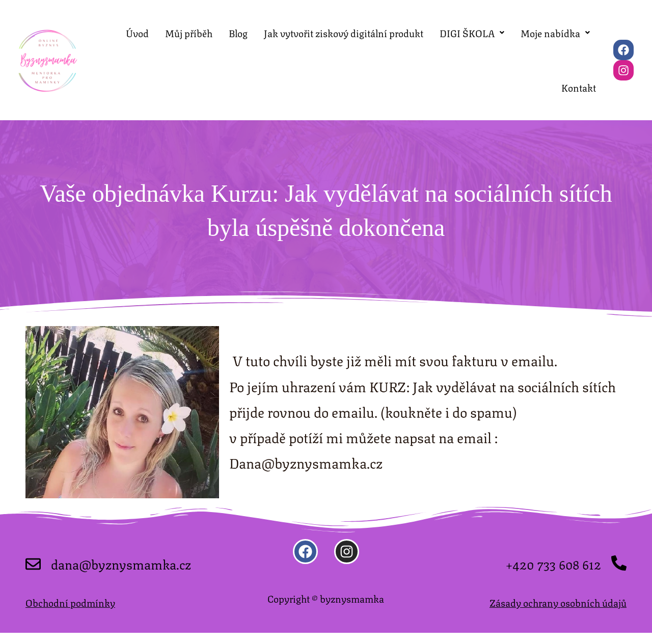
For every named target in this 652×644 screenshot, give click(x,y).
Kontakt (579, 96)
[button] (472, 35)
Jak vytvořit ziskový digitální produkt (344, 35)
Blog (238, 35)
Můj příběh (189, 35)
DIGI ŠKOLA (472, 35)
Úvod (137, 35)
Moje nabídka (555, 35)
